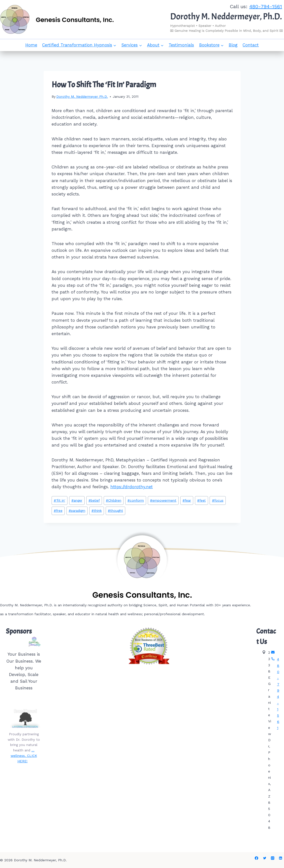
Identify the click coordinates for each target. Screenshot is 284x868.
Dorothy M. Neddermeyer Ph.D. (82, 96)
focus (218, 500)
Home (31, 45)
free (58, 511)
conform (136, 500)
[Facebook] (256, 858)
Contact (251, 45)
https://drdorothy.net (132, 487)
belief (94, 500)
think (97, 511)
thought (115, 511)
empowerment (163, 500)
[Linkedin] (281, 858)
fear (187, 500)
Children (114, 500)
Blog (233, 45)
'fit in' (60, 500)
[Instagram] (273, 858)
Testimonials (181, 45)
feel (201, 500)
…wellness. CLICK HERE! (24, 756)
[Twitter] (265, 858)
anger (77, 500)
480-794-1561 (266, 6)
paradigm (77, 511)
